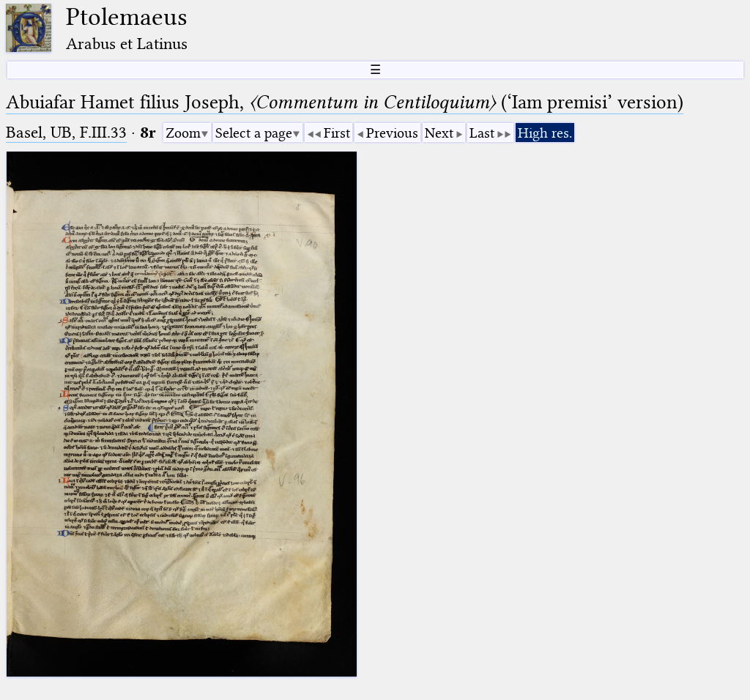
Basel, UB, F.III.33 (66, 132)
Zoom (183, 133)
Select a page (254, 133)
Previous (392, 133)
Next (439, 133)
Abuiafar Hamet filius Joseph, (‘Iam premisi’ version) (345, 102)
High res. (545, 133)
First (337, 133)
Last (482, 133)
